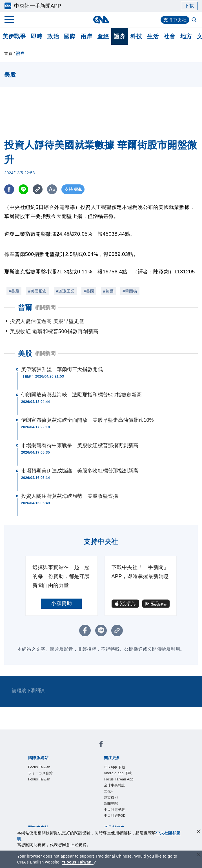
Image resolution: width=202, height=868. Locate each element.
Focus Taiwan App (119, 779)
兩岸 (86, 36)
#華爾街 (130, 291)
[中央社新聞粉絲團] (101, 745)
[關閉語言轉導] (199, 855)
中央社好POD (115, 816)
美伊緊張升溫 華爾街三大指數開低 (62, 369)
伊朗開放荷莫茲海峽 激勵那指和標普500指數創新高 (82, 395)
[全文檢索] (195, 20)
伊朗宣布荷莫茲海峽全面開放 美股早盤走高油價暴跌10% (87, 420)
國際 (70, 36)
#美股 (14, 291)
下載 (189, 6)
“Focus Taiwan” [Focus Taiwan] (78, 862)
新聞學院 (111, 804)
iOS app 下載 (115, 767)
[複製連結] (38, 189)
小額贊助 (61, 603)
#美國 (89, 291)
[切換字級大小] (52, 189)
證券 (120, 36)
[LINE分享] (24, 189)
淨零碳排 (111, 798)
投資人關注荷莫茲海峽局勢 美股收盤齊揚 (70, 496)
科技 (136, 36)
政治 (53, 36)
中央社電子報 (115, 810)
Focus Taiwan (39, 767)
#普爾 (108, 291)
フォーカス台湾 (41, 773)
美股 (25, 353)
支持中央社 (175, 20)
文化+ (109, 791)
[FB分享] (9, 189)
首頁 (8, 53)
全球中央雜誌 (115, 785)
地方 (186, 36)
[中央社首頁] (101, 20)
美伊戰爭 (14, 36)
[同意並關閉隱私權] (199, 832)
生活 (153, 36)
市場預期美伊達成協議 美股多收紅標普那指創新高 (80, 471)
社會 (169, 36)
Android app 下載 (118, 773)
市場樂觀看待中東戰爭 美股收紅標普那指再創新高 (80, 445)
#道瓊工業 (65, 291)
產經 (103, 36)
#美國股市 (37, 291)
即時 (36, 36)
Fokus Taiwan (39, 779)
